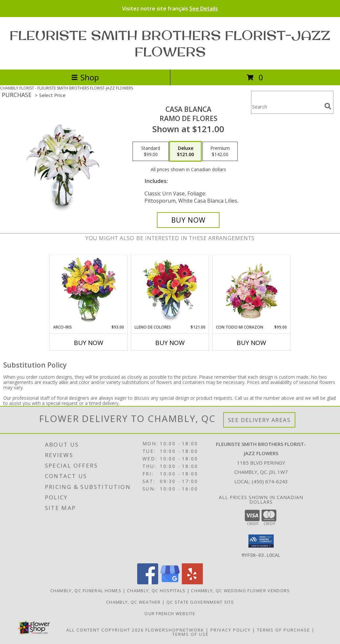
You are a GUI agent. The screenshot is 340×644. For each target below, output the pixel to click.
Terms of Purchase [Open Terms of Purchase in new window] (284, 630)
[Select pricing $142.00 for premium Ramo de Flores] (220, 151)
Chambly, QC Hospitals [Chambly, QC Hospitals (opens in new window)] (156, 590)
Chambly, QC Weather (133, 602)
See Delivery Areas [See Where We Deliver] (259, 420)
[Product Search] (287, 106)
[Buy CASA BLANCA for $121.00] (188, 220)
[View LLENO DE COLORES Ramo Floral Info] (170, 290)
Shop (85, 77)
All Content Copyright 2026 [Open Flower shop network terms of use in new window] (105, 630)
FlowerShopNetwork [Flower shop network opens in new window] (175, 630)
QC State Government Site (200, 602)
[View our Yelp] (192, 582)
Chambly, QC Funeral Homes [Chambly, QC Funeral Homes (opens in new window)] (86, 590)
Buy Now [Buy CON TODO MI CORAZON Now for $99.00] (251, 343)
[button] (261, 541)
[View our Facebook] (148, 582)
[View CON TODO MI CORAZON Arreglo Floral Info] (252, 290)
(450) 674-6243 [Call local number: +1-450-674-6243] (270, 481)
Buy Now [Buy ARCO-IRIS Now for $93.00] (89, 343)
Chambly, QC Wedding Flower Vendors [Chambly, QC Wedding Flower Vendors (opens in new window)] (240, 590)
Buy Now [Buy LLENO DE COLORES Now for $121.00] (170, 343)
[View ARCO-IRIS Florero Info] (89, 290)
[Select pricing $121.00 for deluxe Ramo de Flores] (185, 151)
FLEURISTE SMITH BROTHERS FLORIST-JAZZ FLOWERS (170, 43)
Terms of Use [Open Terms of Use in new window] (191, 634)
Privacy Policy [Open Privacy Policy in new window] (231, 630)
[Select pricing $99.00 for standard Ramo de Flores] (151, 151)
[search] (328, 106)
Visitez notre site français (170, 9)
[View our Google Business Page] (170, 582)
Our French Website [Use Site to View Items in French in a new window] (170, 613)
